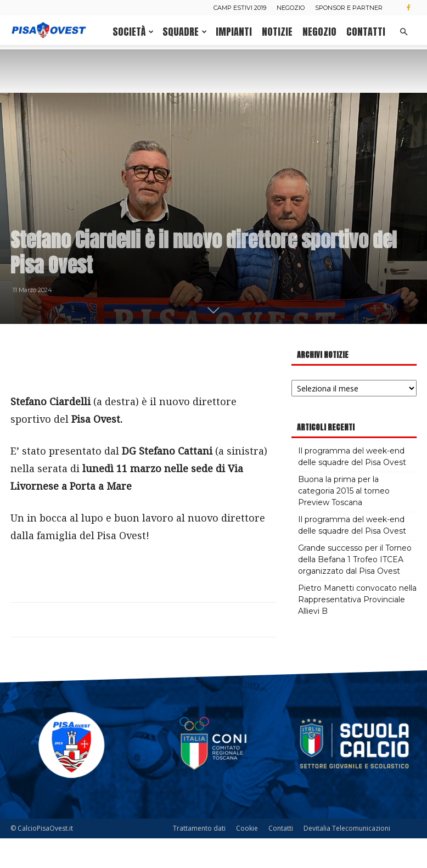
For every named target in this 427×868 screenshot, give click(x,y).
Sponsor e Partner (349, 8)
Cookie (247, 858)
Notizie (277, 32)
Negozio (291, 8)
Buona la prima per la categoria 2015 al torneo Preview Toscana (344, 520)
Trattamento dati (199, 858)
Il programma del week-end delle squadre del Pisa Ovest (352, 486)
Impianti (234, 32)
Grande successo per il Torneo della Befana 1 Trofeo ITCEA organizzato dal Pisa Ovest (355, 589)
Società (133, 32)
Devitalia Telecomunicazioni (347, 858)
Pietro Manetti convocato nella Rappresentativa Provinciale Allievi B (357, 629)
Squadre (185, 32)
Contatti (366, 32)
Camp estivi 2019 (240, 8)
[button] (403, 32)
